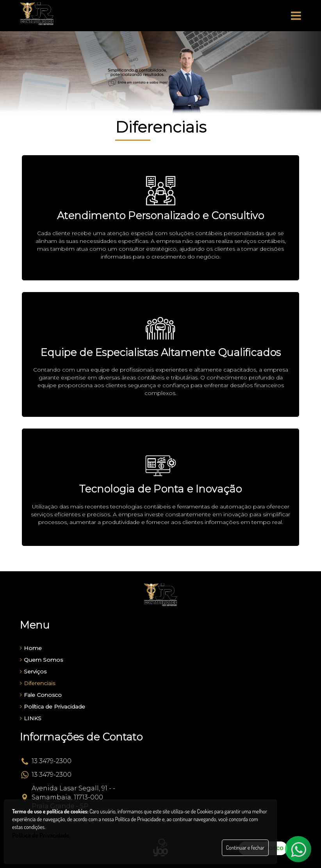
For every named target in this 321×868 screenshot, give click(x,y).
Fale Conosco (41, 695)
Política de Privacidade (53, 707)
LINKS (31, 718)
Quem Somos (41, 660)
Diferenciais (37, 683)
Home (31, 648)
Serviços (33, 671)
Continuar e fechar (245, 848)
